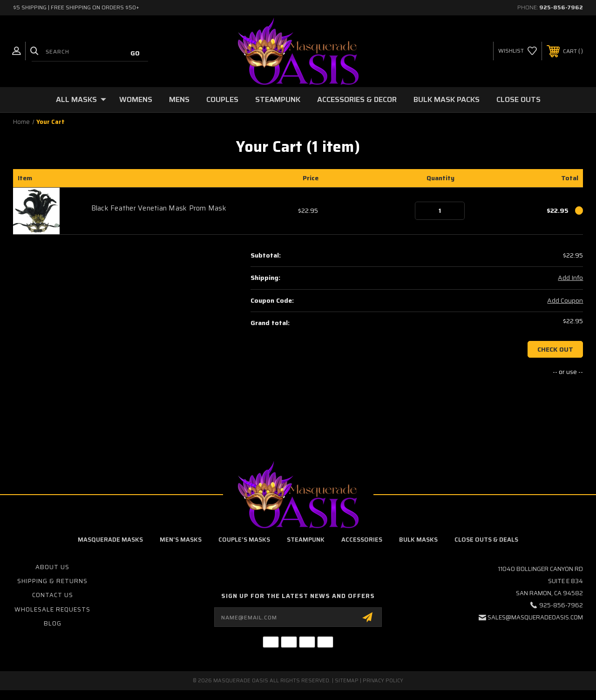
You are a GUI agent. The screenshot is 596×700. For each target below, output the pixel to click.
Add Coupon (565, 301)
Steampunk (278, 99)
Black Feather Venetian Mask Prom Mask (159, 208)
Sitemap (347, 681)
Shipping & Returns (52, 581)
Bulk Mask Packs (447, 99)
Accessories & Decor (357, 99)
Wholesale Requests (52, 609)
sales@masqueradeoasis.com (535, 617)
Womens (136, 99)
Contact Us (53, 595)
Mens (179, 99)
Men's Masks (181, 540)
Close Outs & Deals (486, 540)
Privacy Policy (383, 681)
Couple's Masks (244, 540)
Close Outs (518, 99)
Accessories (362, 540)
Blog (53, 623)
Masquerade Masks (110, 540)
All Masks (81, 99)
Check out (555, 349)
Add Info (570, 278)
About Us (52, 567)
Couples (222, 99)
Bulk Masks (418, 540)
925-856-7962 (561, 7)
